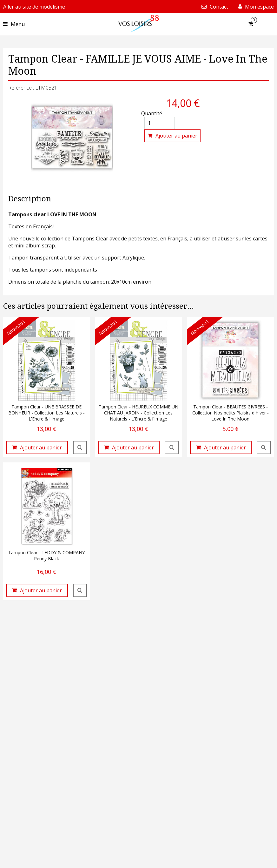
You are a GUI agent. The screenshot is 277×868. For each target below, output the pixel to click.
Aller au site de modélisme (34, 7)
